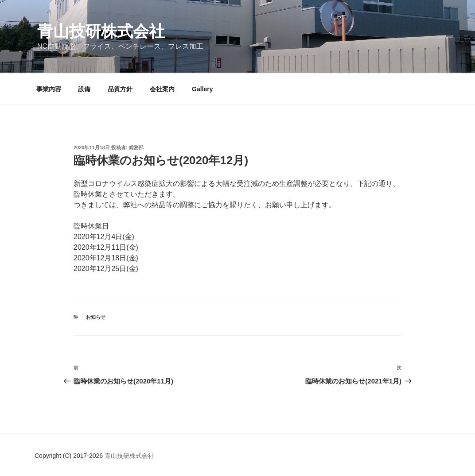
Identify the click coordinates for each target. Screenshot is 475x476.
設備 (84, 89)
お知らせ (96, 317)
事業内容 (49, 89)
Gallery (202, 89)
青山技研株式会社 (101, 31)
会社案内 (162, 89)
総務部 (136, 147)
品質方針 (120, 89)
